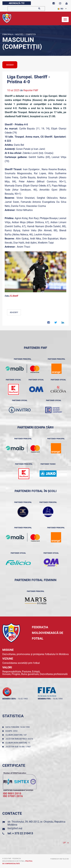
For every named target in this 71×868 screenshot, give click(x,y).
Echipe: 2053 (12, 731)
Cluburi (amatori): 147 (17, 735)
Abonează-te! (17, 3)
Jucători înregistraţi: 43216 (20, 739)
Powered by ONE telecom (60, 859)
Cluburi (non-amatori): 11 (18, 743)
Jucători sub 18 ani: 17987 (19, 747)
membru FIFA (44, 699)
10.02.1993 (23, 699)
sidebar (10, 65)
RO (60, 9)
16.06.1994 (58, 699)
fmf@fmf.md (15, 828)
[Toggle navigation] (65, 19)
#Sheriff (14, 312)
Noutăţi (19, 34)
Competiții (30, 34)
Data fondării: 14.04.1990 (18, 727)
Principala (8, 34)
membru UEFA (9, 699)
